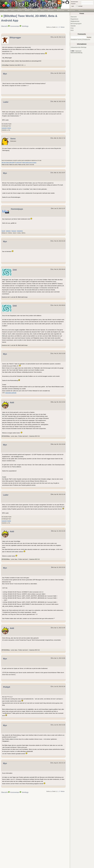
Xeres (13, 139)
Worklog (9, 128)
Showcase (61, 10)
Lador (6, 102)
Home (6, 10)
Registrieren (74, 19)
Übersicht (4, 26)
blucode (3, 231)
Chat (43, 10)
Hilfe (20, 10)
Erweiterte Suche (76, 39)
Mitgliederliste (75, 21)
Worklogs (71, 10)
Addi (12, 403)
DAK (15, 270)
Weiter (63, 27)
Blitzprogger (15, 38)
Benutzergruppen (76, 24)
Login (73, 6)
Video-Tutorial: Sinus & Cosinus (29, 163)
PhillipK (7, 687)
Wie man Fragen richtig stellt (8, 163)
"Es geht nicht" (18, 163)
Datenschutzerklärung (76, 53)
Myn (5, 74)
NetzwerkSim (20, 231)
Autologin (80, 6)
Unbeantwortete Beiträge (78, 47)
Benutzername (74, 2)
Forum (35, 10)
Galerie (51, 10)
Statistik (73, 26)
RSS (72, 30)
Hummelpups (17, 209)
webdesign (8, 231)
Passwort (73, 4)
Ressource (14, 231)
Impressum (78, 51)
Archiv (81, 10)
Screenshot (4, 128)
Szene (27, 10)
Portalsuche (86, 39)
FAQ (72, 28)
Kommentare (15, 26)
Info (13, 10)
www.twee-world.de (11, 393)
